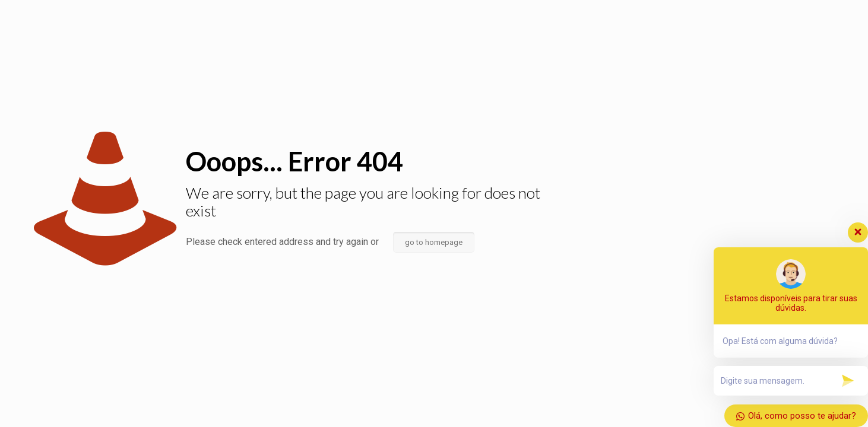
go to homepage (434, 242)
